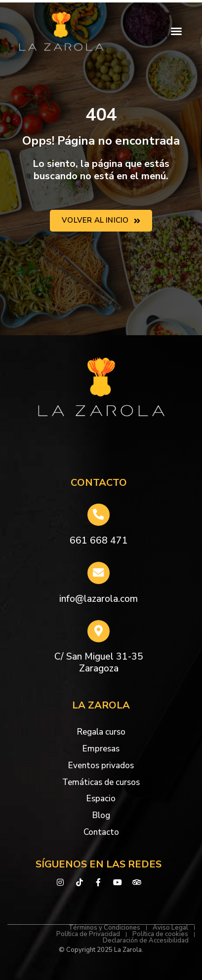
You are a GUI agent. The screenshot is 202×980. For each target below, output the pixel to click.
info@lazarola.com (99, 599)
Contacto (101, 832)
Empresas (101, 749)
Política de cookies (160, 934)
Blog (101, 815)
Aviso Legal (170, 928)
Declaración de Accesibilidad (146, 941)
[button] (176, 31)
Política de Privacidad (88, 934)
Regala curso (101, 732)
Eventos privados (101, 765)
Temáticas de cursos (101, 782)
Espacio (101, 799)
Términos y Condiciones (104, 928)
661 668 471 (99, 541)
